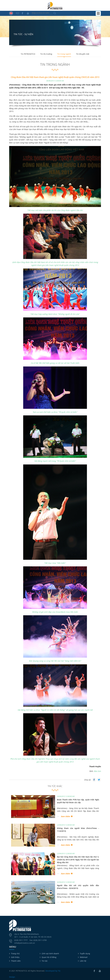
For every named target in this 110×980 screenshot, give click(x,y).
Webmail (84, 957)
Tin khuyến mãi (83, 54)
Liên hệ (83, 961)
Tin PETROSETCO (28, 54)
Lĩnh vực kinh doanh (50, 954)
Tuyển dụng (85, 954)
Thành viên (16, 961)
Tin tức (45, 961)
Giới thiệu (15, 957)
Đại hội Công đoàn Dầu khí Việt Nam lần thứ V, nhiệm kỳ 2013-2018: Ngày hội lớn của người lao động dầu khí (78, 860)
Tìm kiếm (55, 13)
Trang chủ (15, 954)
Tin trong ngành (64, 54)
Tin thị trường (46, 54)
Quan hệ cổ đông (49, 957)
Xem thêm (65, 816)
